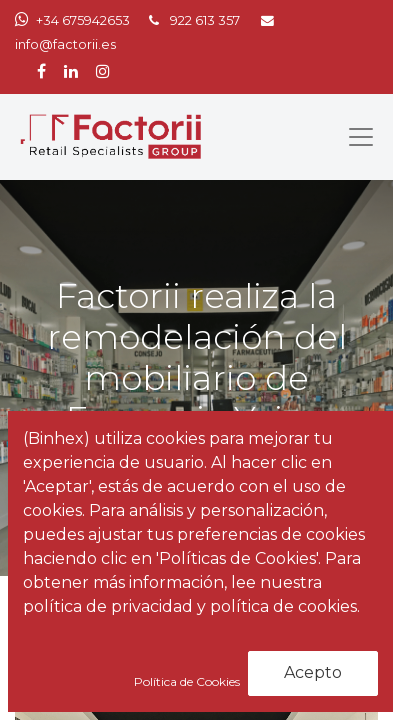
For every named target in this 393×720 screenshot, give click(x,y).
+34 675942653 (83, 20)
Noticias (101, 635)
